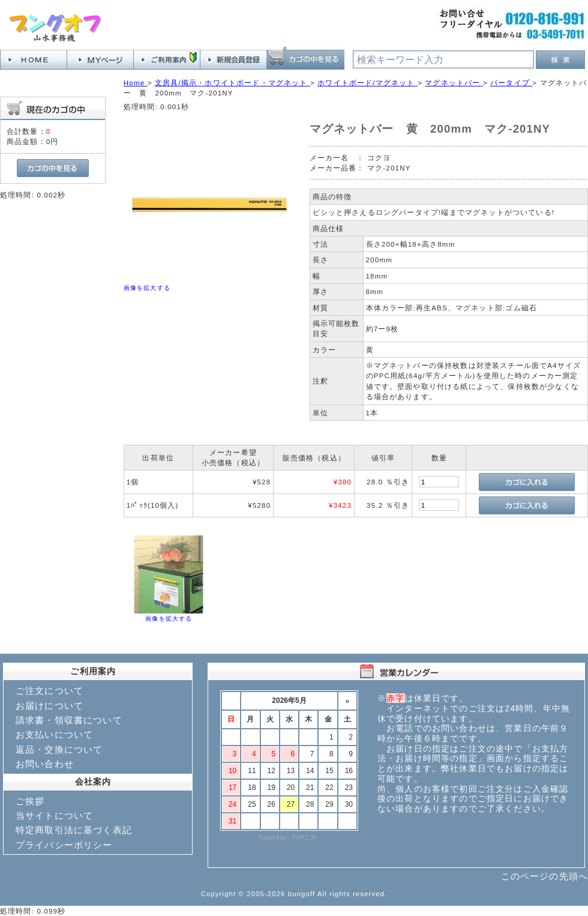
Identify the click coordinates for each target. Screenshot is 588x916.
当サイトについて (54, 815)
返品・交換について (59, 749)
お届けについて (49, 706)
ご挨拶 (30, 801)
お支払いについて (54, 734)
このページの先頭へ (544, 876)
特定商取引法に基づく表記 (74, 830)
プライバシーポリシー (64, 845)
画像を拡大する (147, 288)
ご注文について (49, 691)
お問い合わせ (45, 764)
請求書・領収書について (69, 720)
